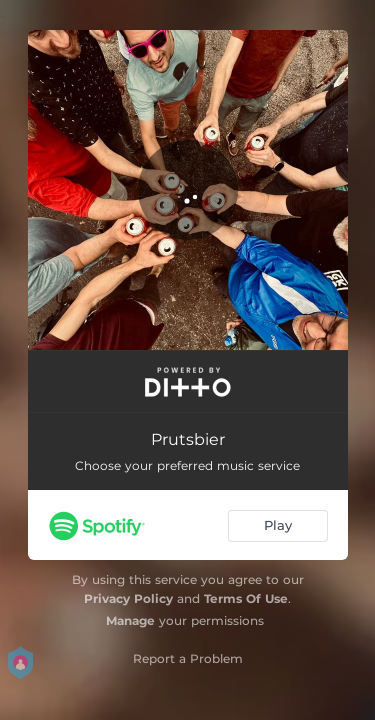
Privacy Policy (128, 598)
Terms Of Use (246, 598)
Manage (130, 620)
